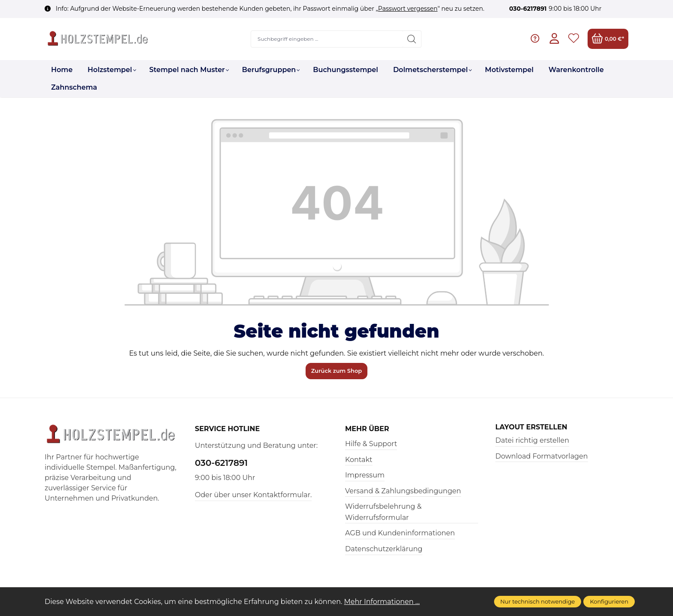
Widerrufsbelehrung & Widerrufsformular (383, 512)
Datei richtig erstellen (532, 440)
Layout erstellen (531, 427)
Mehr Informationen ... (382, 602)
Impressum (365, 475)
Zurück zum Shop (337, 371)
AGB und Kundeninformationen (400, 533)
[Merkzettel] (574, 39)
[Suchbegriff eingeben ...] (327, 39)
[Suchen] (412, 39)
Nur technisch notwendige (538, 601)
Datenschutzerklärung (384, 549)
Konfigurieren (609, 601)
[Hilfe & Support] (535, 39)
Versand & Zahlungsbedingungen (403, 491)
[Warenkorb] (608, 39)
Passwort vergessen (408, 9)
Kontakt (359, 460)
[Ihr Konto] (554, 39)
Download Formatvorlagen (542, 456)
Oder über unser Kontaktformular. (253, 495)
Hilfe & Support (371, 444)
